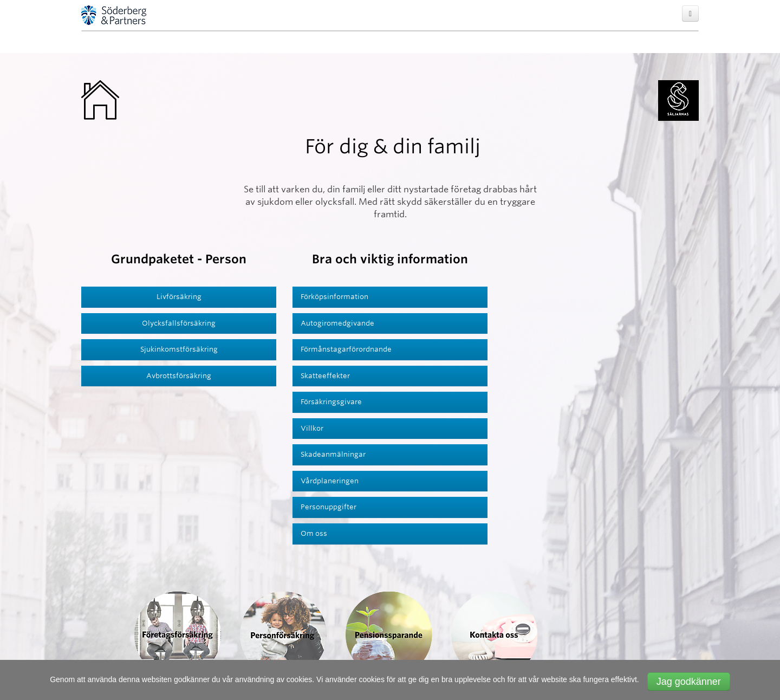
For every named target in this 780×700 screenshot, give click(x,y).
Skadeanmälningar (333, 454)
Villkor (312, 428)
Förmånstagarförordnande (346, 349)
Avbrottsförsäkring (179, 376)
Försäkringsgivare (331, 402)
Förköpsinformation (334, 297)
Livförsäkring (179, 297)
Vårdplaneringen (330, 481)
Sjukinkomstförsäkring (179, 349)
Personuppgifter (329, 507)
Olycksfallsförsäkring (179, 323)
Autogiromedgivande (337, 323)
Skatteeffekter (325, 376)
